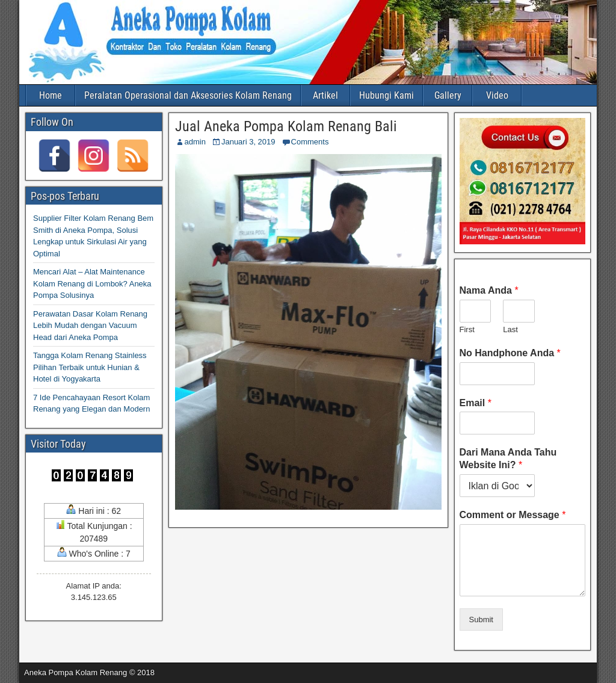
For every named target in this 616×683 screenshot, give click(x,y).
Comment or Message (513, 515)
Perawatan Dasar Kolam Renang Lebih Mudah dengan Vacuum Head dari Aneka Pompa (90, 326)
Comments (310, 142)
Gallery (448, 95)
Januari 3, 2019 (248, 142)
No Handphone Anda (510, 353)
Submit (481, 620)
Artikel (325, 95)
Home (51, 95)
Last (510, 329)
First (467, 329)
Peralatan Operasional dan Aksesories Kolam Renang (188, 95)
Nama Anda (489, 290)
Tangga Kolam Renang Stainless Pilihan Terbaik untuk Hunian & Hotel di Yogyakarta (90, 367)
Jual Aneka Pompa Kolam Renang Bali (286, 126)
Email (476, 403)
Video (497, 95)
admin (195, 142)
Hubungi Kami (387, 95)
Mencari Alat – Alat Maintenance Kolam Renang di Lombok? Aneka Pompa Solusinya (92, 283)
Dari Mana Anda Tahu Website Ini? (508, 459)
